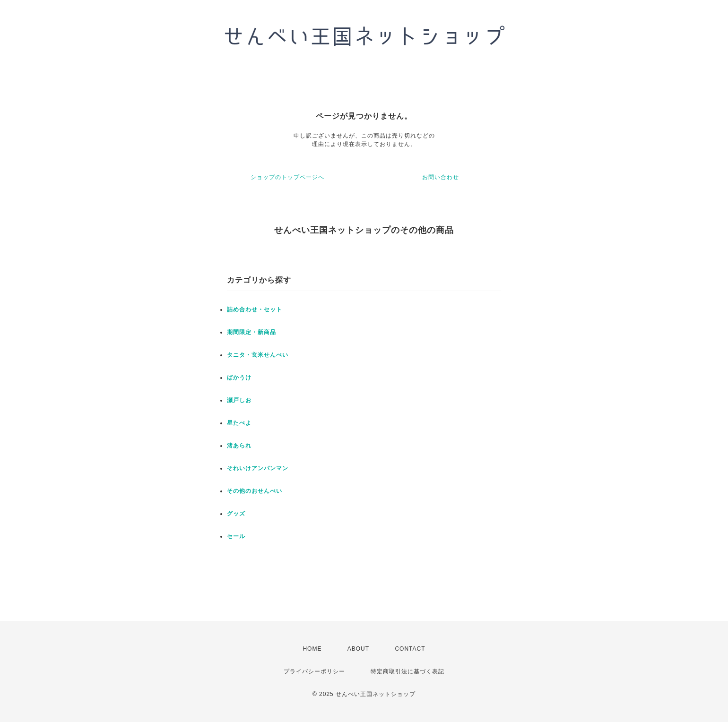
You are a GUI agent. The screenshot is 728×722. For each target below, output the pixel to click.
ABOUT (358, 649)
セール (236, 536)
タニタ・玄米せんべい (258, 355)
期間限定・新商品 (251, 332)
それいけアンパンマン (258, 468)
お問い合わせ (441, 177)
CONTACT (410, 649)
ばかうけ (239, 378)
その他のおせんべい (255, 491)
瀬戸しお (239, 400)
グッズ (236, 514)
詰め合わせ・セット (255, 309)
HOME (312, 649)
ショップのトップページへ (287, 177)
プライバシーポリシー (314, 671)
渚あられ (239, 446)
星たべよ (239, 423)
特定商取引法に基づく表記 (407, 671)
